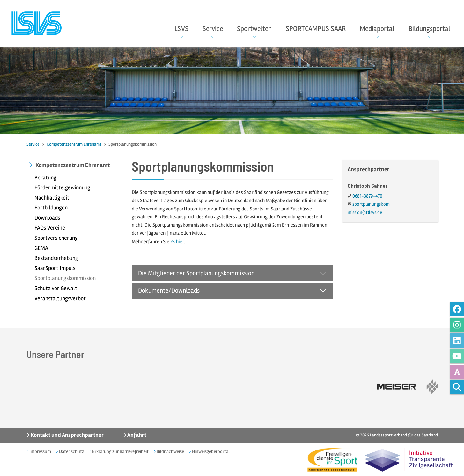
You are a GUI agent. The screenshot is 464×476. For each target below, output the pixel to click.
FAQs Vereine (50, 228)
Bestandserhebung (56, 258)
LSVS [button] (181, 29)
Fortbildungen (51, 208)
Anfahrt (136, 435)
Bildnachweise (170, 451)
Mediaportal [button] (377, 29)
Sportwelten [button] (254, 29)
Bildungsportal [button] (429, 29)
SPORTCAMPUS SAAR (316, 29)
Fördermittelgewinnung (62, 187)
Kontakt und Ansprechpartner (67, 435)
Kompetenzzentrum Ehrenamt (74, 144)
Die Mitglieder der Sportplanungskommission (196, 273)
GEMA (41, 248)
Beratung (45, 178)
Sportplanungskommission (65, 278)
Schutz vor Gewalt (56, 288)
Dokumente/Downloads (169, 291)
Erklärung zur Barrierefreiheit (120, 451)
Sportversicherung (56, 238)
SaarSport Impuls (55, 268)
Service (33, 144)
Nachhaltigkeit (52, 198)
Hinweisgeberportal (210, 451)
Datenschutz (71, 451)
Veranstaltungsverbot (60, 298)
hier (180, 242)
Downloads (47, 218)
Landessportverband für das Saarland (404, 435)
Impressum (40, 451)
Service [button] (213, 29)
